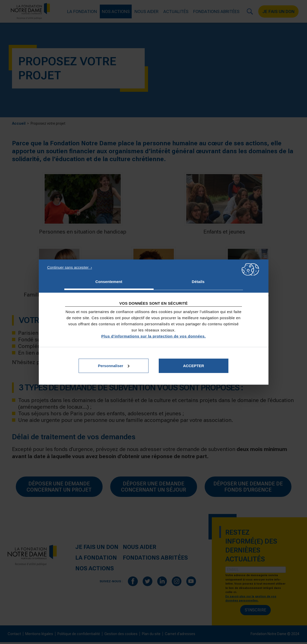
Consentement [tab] (109, 282)
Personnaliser (114, 365)
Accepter (194, 365)
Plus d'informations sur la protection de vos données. (153, 336)
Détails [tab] (198, 282)
